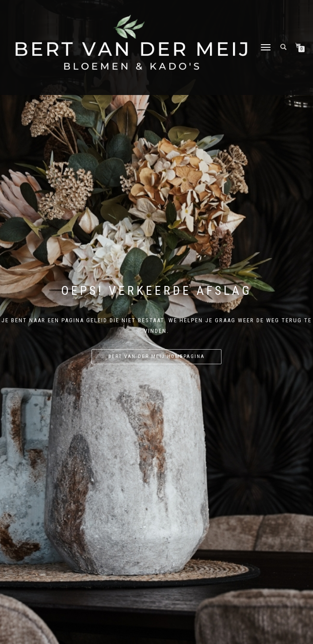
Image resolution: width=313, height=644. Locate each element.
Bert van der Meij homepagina (156, 356)
